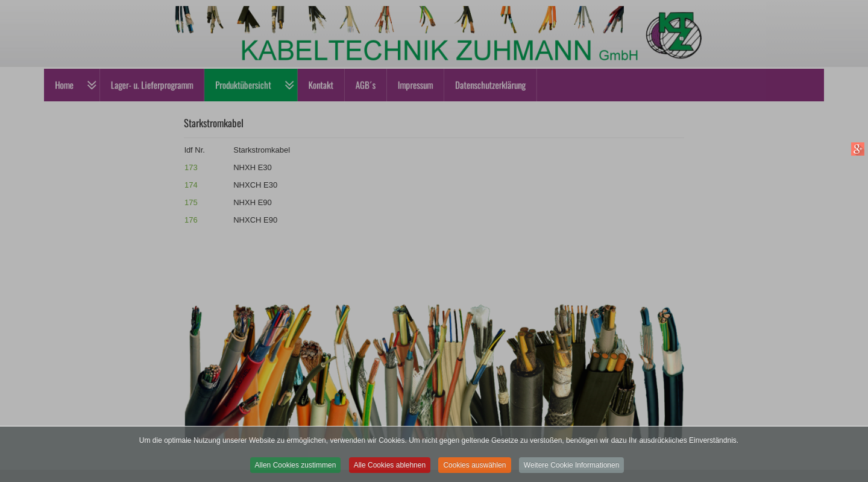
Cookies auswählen (474, 470)
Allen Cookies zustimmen (296, 470)
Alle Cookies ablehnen (390, 470)
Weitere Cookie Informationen (572, 470)
